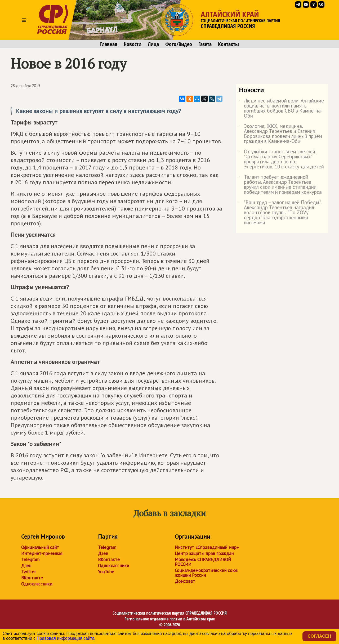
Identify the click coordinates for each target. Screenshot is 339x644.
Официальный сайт (40, 547)
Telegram (30, 560)
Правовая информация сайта (66, 638)
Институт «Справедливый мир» (207, 547)
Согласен (319, 636)
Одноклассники (37, 584)
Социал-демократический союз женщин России (206, 573)
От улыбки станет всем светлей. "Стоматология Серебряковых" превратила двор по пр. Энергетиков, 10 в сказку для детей (281, 159)
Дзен (26, 566)
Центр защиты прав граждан (204, 553)
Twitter (28, 572)
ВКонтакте (32, 578)
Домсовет (185, 581)
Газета (205, 44)
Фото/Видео (179, 44)
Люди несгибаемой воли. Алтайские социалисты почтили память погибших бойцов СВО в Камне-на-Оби (281, 109)
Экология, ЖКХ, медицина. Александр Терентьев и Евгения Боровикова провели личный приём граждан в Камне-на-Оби (280, 134)
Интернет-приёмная (42, 553)
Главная (109, 44)
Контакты (228, 44)
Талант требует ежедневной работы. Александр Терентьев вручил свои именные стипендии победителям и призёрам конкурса (280, 185)
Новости (133, 44)
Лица (153, 44)
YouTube (106, 572)
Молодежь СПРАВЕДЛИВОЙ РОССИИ (203, 562)
